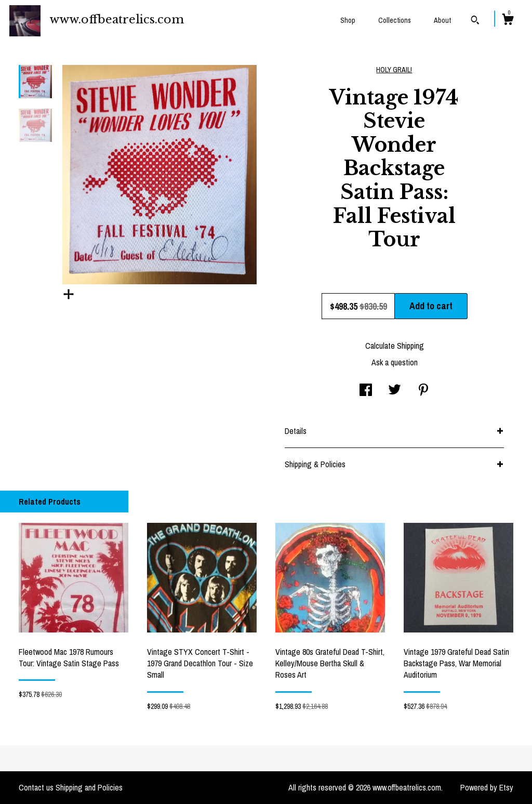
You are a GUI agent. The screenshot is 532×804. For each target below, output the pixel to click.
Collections (395, 20)
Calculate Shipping (395, 346)
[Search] (475, 21)
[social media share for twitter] (395, 391)
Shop (348, 20)
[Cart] (508, 21)
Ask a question (395, 362)
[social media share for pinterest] (423, 391)
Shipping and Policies (89, 787)
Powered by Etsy (487, 787)
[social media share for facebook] (366, 391)
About (442, 20)
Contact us (36, 787)
